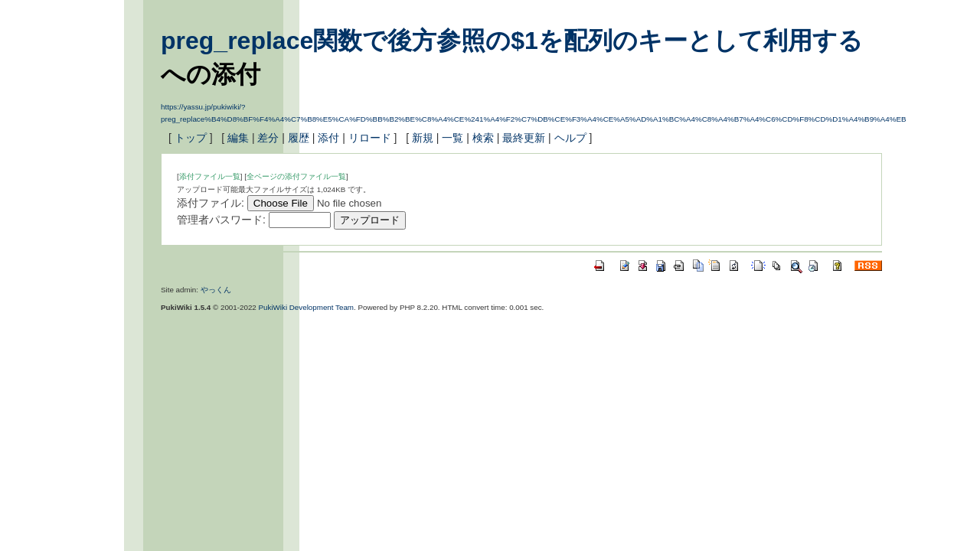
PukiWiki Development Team (307, 307)
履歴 (299, 138)
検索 (483, 138)
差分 (268, 138)
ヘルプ (570, 138)
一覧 (452, 138)
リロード (370, 138)
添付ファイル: (211, 203)
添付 (328, 138)
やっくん (216, 290)
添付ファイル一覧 (210, 176)
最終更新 (524, 138)
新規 (423, 138)
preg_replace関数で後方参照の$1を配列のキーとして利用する (512, 41)
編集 (238, 138)
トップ (191, 138)
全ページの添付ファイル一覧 (296, 176)
